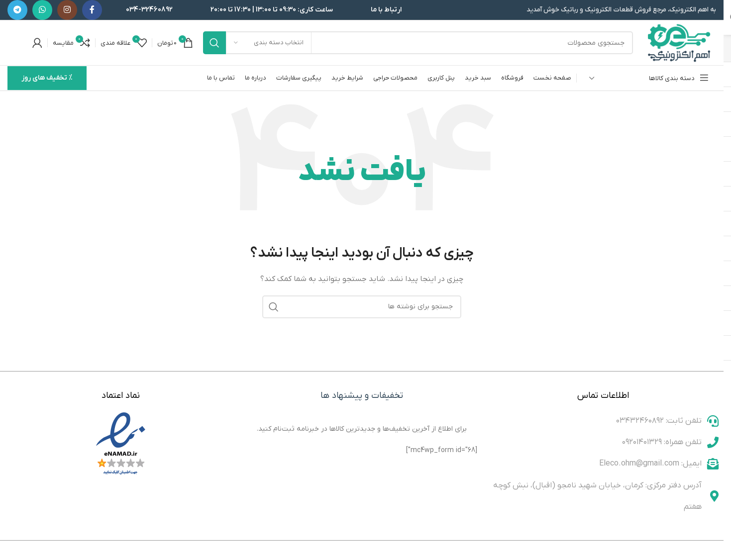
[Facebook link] (92, 10)
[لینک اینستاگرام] (67, 10)
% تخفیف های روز (47, 78)
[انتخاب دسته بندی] (269, 43)
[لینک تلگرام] (17, 10)
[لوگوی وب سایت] (679, 43)
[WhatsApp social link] (42, 10)
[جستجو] (418, 43)
